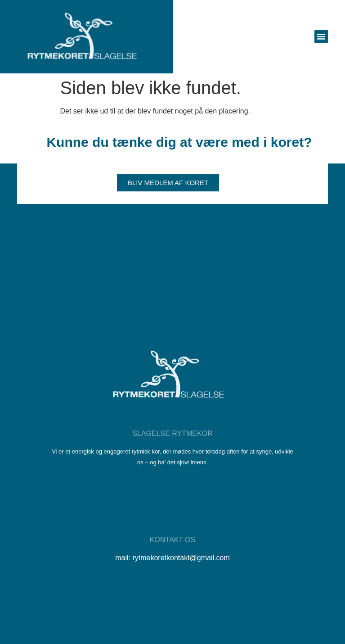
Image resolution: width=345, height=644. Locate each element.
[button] (321, 36)
